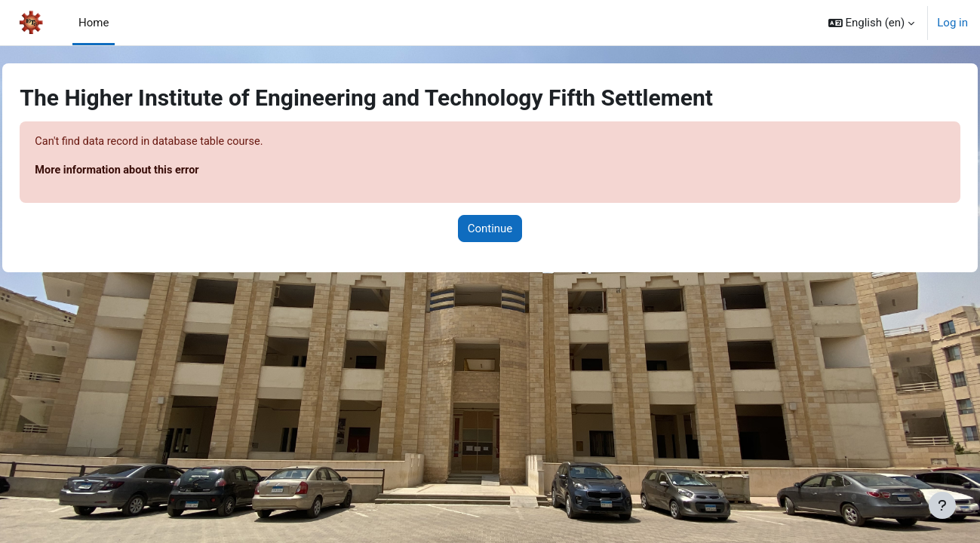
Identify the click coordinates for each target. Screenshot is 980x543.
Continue (490, 229)
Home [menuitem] (94, 23)
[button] (872, 23)
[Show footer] (942, 505)
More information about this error (154, 171)
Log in (952, 23)
